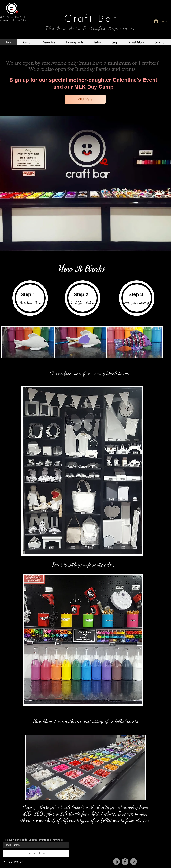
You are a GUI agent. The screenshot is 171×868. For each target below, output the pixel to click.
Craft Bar (91, 18)
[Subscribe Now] (36, 853)
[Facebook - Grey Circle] (125, 862)
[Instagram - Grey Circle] (134, 862)
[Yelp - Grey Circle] (116, 862)
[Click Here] (85, 99)
